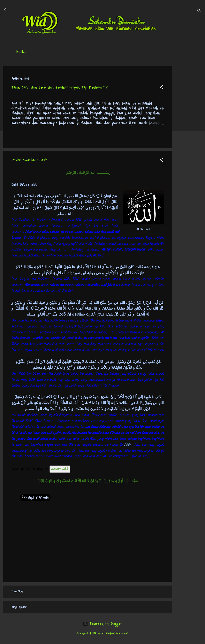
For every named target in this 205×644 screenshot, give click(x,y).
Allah (127, 445)
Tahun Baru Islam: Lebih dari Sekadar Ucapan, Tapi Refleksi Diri (60, 88)
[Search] (199, 11)
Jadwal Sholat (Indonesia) (79, 52)
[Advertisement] (189, 128)
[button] (161, 88)
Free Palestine (117, 52)
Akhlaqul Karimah (35, 497)
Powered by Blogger (102, 624)
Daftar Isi (44, 52)
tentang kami (146, 52)
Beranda (22, 52)
